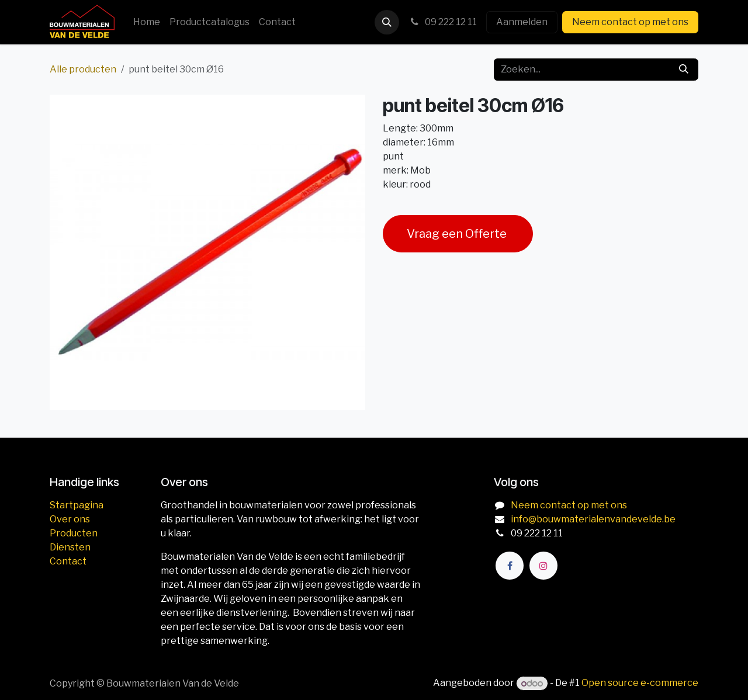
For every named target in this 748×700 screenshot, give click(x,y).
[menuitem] (147, 22)
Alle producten (83, 69)
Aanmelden (522, 22)
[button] (387, 22)
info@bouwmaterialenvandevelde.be (593, 519)
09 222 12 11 (443, 22)
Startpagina (77, 505)
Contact (68, 561)
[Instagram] (543, 566)
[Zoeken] (684, 70)
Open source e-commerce (640, 683)
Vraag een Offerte (458, 234)
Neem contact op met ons (630, 22)
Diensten (70, 547)
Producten (74, 533)
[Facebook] (510, 566)
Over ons (70, 519)
